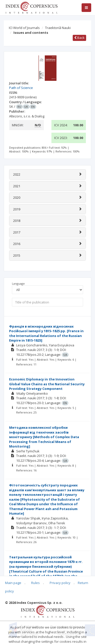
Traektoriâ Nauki (58, 28)
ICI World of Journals (24, 28)
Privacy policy (60, 583)
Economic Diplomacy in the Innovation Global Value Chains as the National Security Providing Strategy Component (47, 384)
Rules (35, 583)
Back (79, 38)
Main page (13, 583)
